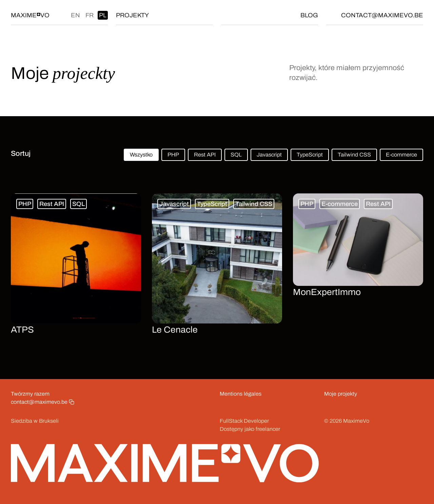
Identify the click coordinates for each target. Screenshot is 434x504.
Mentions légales (241, 394)
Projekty (132, 15)
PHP (173, 155)
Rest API (205, 155)
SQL (236, 155)
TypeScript (310, 155)
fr (90, 15)
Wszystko (141, 155)
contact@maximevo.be (382, 15)
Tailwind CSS (354, 155)
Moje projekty (341, 394)
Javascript (269, 155)
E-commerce (401, 155)
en (75, 15)
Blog (309, 15)
